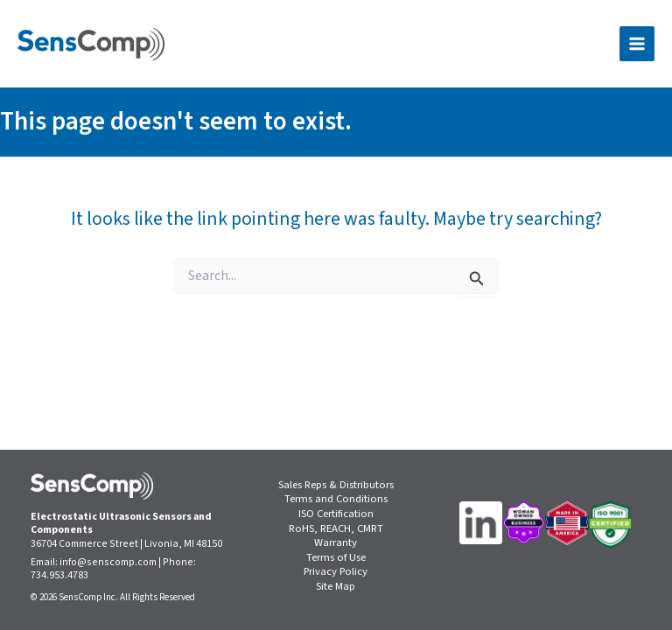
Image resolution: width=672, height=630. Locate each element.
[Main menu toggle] (637, 44)
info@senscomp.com (108, 562)
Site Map (336, 587)
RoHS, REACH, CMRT (336, 529)
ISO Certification (336, 514)
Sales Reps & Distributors (336, 485)
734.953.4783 (59, 575)
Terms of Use (336, 558)
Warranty (336, 543)
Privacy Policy (336, 572)
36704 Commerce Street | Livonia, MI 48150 (126, 544)
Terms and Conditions (336, 499)
